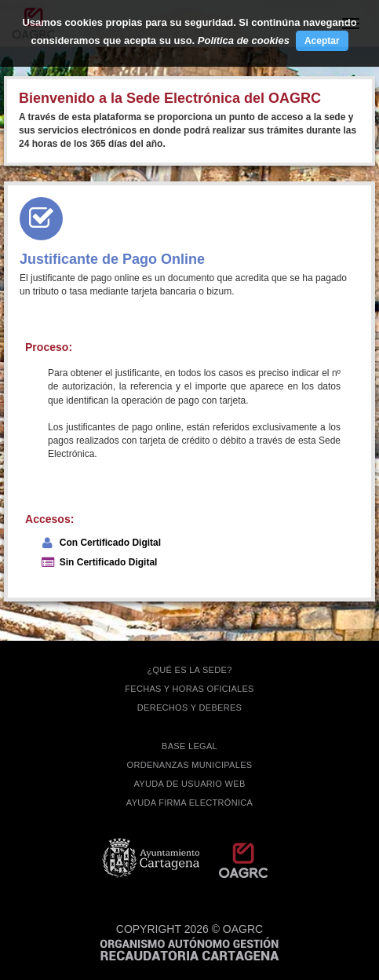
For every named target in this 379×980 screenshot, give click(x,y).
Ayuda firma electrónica (189, 803)
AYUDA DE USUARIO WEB (189, 784)
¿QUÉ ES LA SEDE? (189, 670)
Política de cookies (244, 40)
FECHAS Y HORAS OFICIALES (189, 689)
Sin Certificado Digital (109, 562)
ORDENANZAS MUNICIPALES (190, 765)
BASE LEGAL (189, 746)
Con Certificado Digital (110, 543)
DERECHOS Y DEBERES (189, 708)
